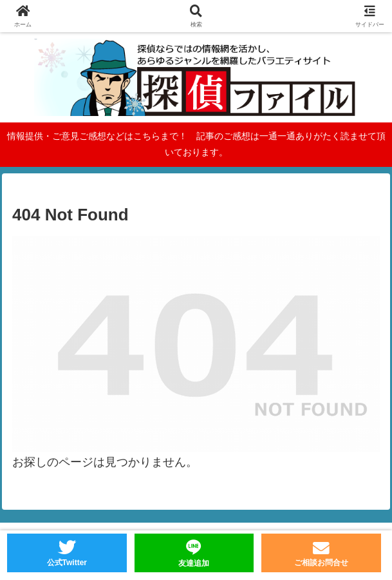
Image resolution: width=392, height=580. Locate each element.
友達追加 (194, 563)
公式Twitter (67, 563)
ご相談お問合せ (321, 563)
